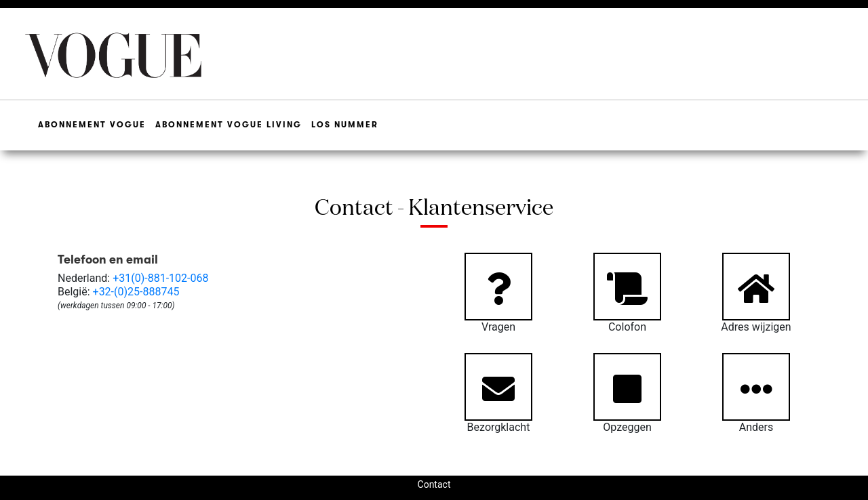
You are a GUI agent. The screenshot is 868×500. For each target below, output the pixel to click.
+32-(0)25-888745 (136, 292)
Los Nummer (345, 125)
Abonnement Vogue (92, 125)
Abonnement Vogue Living (229, 125)
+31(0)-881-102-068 (160, 278)
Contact (434, 484)
